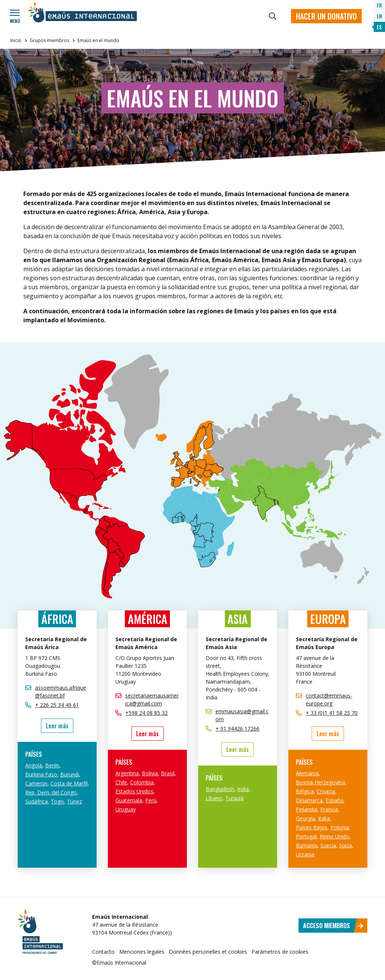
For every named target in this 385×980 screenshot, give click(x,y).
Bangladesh (220, 789)
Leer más (60, 726)
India (243, 789)
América (148, 619)
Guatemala (129, 800)
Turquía (234, 798)
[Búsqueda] (273, 16)
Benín (52, 765)
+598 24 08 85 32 (146, 713)
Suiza (346, 845)
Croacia (326, 791)
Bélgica (305, 791)
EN (379, 16)
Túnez (74, 801)
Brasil (168, 773)
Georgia (305, 818)
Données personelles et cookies (208, 952)
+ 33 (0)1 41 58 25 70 (332, 713)
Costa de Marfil (69, 783)
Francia (329, 809)
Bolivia (150, 773)
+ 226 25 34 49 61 (57, 705)
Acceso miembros (333, 926)
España (334, 800)
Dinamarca (309, 800)
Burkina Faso (41, 774)
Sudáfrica (36, 801)
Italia (324, 818)
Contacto (103, 952)
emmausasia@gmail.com (242, 715)
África (57, 619)
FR (379, 5)
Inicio (16, 40)
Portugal (306, 836)
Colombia (142, 782)
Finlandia (307, 809)
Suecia (328, 845)
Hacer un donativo (326, 16)
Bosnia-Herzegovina (321, 782)
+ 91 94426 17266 (237, 729)
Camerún (36, 783)
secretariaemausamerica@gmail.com (152, 699)
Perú (151, 800)
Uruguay (126, 809)
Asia (238, 619)
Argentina (127, 773)
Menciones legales (142, 952)
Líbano (214, 798)
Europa (328, 619)
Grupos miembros (49, 40)
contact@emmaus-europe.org (329, 699)
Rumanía (307, 845)
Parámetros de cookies (280, 952)
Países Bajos (312, 827)
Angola (34, 765)
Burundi (70, 774)
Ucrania (305, 854)
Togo (57, 801)
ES (379, 27)
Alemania (307, 773)
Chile (121, 782)
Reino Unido (334, 836)
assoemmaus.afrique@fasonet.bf (61, 692)
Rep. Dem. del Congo (51, 792)
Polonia (340, 827)
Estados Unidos (134, 791)
